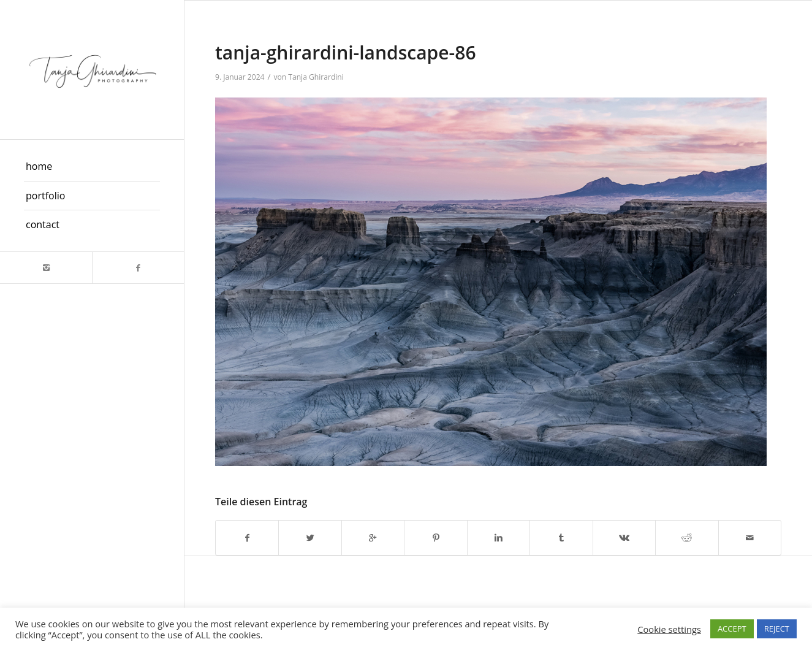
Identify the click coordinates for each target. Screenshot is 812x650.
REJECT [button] (777, 629)
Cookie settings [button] (669, 629)
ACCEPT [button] (732, 629)
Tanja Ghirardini (316, 77)
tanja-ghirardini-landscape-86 (346, 52)
